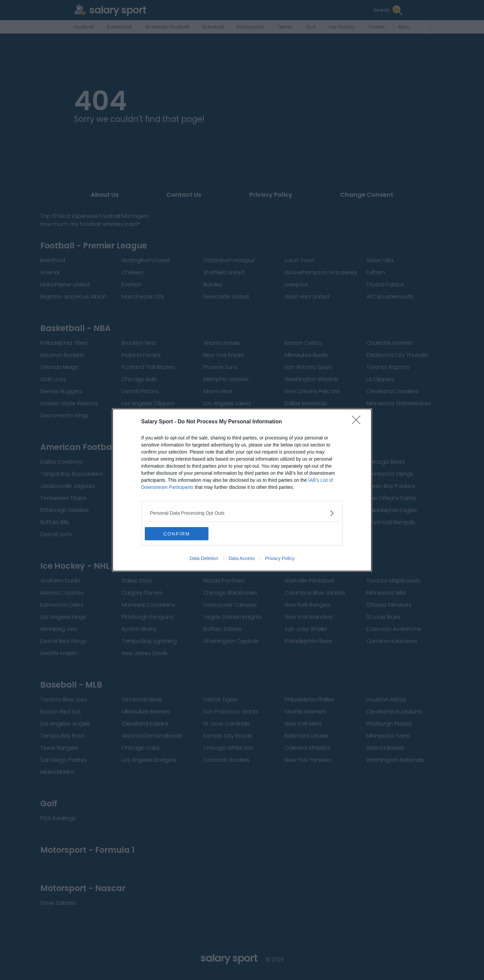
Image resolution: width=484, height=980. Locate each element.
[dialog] (242, 490)
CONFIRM (177, 534)
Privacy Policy (280, 559)
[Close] (358, 422)
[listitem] (242, 513)
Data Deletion (204, 559)
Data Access (242, 559)
